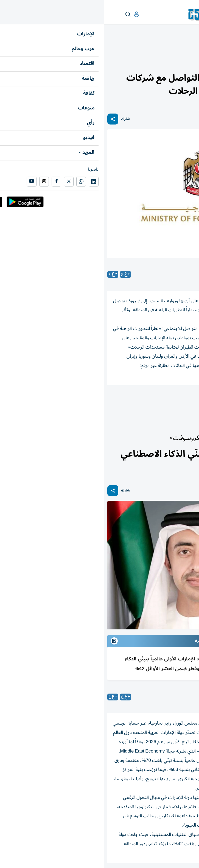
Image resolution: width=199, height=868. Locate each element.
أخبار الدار (173, 48)
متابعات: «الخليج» (151, 275)
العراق (122, 400)
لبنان (163, 400)
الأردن (143, 400)
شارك (22, 119)
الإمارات (190, 48)
